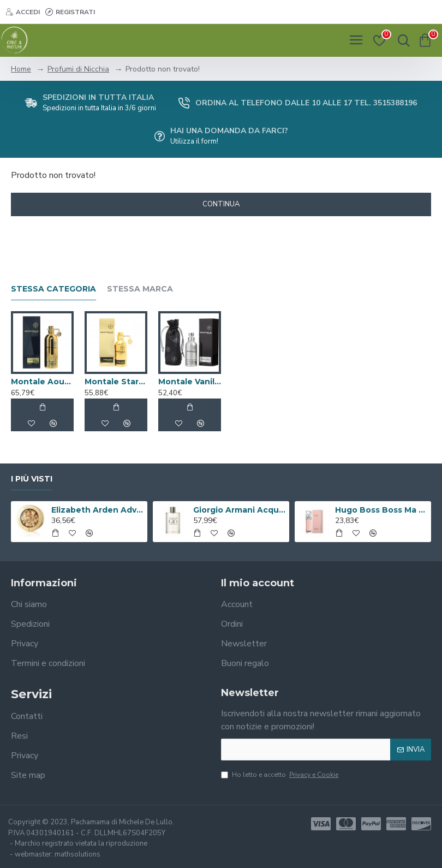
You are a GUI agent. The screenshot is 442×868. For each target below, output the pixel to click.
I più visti (32, 479)
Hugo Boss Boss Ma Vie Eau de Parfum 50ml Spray (381, 510)
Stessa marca (140, 289)
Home (21, 69)
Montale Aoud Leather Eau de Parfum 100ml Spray (42, 382)
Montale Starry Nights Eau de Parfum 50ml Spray (116, 382)
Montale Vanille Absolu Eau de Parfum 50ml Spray (190, 382)
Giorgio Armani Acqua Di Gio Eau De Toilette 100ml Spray (239, 510)
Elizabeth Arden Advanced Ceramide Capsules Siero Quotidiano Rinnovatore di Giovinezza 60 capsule (97, 510)
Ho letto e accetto (280, 775)
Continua (221, 204)
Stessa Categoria (53, 289)
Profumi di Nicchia (78, 69)
